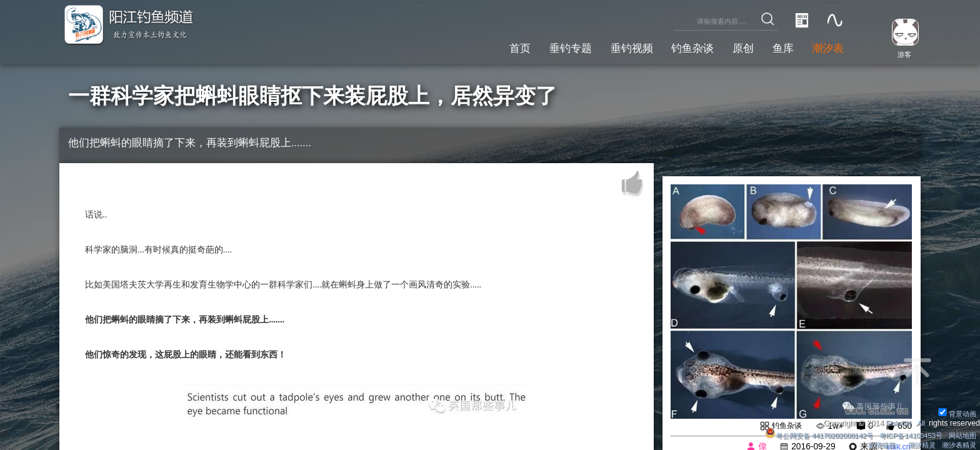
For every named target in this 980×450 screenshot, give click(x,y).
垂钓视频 (608, 47)
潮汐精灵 (917, 444)
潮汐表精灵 (957, 444)
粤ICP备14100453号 (904, 434)
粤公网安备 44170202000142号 (805, 434)
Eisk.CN (895, 421)
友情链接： (876, 444)
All (920, 421)
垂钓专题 (540, 47)
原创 (731, 47)
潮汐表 (825, 47)
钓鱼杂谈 (676, 47)
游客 (900, 54)
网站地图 (961, 434)
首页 (484, 47)
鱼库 (776, 47)
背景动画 (955, 411)
